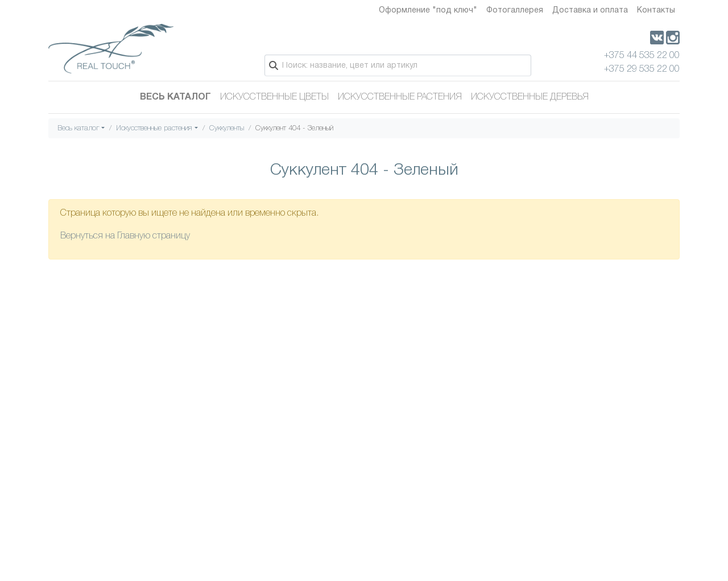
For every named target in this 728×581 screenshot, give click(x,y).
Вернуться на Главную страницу (125, 236)
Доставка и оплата (590, 11)
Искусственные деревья (530, 97)
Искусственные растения (400, 97)
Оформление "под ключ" (428, 11)
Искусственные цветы (274, 97)
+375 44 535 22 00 (642, 56)
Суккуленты (227, 128)
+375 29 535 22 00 (642, 69)
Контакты (656, 11)
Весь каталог (175, 97)
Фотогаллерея (515, 11)
